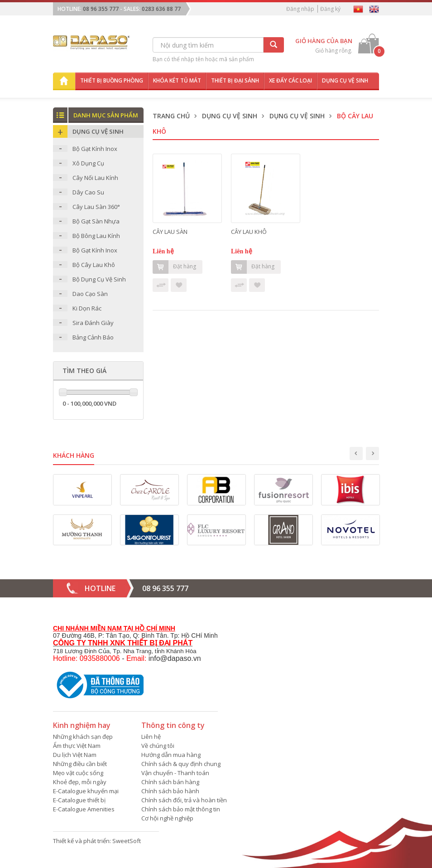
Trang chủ (171, 116)
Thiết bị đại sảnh (235, 80)
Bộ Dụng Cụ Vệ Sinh (99, 279)
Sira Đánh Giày (93, 323)
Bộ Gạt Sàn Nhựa (96, 221)
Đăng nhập (300, 9)
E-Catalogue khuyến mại (86, 791)
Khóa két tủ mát (177, 80)
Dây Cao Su (88, 192)
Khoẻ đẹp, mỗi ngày (80, 782)
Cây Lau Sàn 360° (96, 207)
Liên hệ (151, 737)
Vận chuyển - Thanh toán (175, 773)
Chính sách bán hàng (170, 782)
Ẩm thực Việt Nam (77, 746)
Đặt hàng (174, 267)
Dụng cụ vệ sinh (345, 80)
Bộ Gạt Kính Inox (95, 149)
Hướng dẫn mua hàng (171, 755)
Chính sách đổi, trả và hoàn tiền (184, 800)
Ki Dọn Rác (87, 308)
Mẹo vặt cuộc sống (78, 773)
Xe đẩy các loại (290, 80)
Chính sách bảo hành (170, 791)
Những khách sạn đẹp (83, 737)
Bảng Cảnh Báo (93, 337)
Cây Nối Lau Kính (95, 178)
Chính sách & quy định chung (181, 764)
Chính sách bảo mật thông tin (181, 809)
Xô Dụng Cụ (88, 163)
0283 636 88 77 (161, 9)
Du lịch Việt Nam (75, 755)
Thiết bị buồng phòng (112, 80)
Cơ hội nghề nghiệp (167, 818)
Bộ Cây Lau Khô (94, 265)
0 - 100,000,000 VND (89, 403)
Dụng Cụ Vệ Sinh (230, 116)
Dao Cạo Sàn (90, 294)
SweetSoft (127, 841)
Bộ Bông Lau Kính (96, 236)
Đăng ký (330, 9)
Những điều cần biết (80, 764)
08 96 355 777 (101, 9)
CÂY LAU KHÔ (249, 232)
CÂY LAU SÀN (170, 232)
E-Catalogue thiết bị (79, 800)
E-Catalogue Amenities (84, 809)
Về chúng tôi (158, 746)
